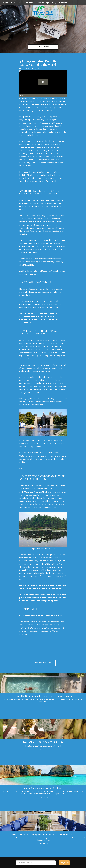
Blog (54, 3)
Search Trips (44, 3)
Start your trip (64, 863)
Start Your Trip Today (43, 663)
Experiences (17, 3)
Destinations (30, 3)
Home (6, 3)
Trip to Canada (43, 47)
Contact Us (64, 3)
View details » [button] (43, 705)
